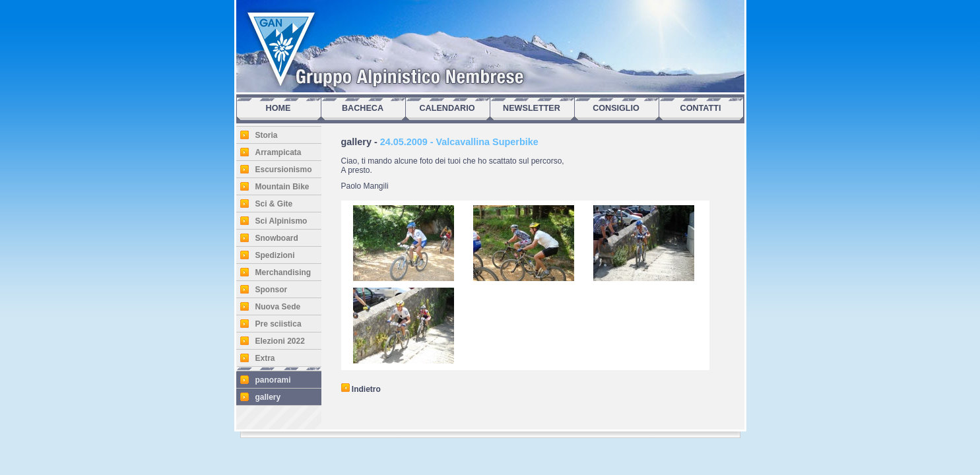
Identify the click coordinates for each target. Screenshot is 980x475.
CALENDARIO (447, 108)
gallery (268, 397)
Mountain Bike (282, 187)
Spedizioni (275, 255)
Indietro (361, 389)
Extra (265, 358)
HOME (278, 108)
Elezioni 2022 (280, 341)
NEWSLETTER (532, 108)
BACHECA (363, 108)
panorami (273, 380)
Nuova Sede (278, 307)
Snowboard (277, 238)
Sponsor (272, 290)
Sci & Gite (274, 204)
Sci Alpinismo (281, 221)
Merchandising (283, 272)
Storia (267, 135)
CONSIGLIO (616, 108)
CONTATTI (701, 108)
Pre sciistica (278, 324)
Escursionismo (284, 170)
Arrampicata (278, 152)
